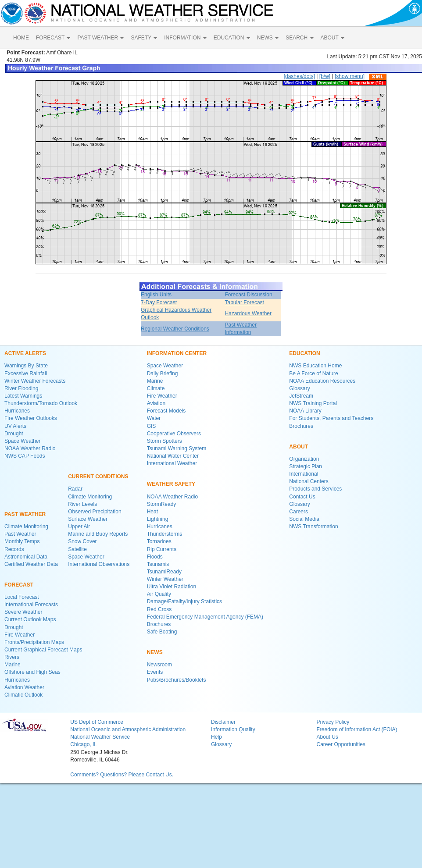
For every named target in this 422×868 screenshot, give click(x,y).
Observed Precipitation (95, 512)
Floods (155, 557)
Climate (156, 388)
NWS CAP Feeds (25, 456)
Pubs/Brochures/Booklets (177, 680)
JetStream (301, 396)
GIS (152, 426)
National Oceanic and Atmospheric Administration (128, 729)
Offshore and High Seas (32, 672)
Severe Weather (23, 612)
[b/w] (325, 76)
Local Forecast (22, 597)
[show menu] (350, 76)
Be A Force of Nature (313, 374)
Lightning (158, 519)
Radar (75, 489)
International (304, 474)
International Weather (172, 463)
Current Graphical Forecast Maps (43, 650)
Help (216, 737)
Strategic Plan (306, 466)
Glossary (299, 388)
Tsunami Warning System (177, 448)
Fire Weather (20, 635)
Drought (14, 434)
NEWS (268, 38)
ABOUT (333, 38)
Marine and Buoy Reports (98, 534)
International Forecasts (31, 605)
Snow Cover (82, 541)
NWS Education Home (315, 366)
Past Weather (20, 534)
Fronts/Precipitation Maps (34, 642)
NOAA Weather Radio (30, 448)
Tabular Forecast (245, 302)
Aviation (156, 403)
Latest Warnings (23, 396)
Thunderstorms (165, 534)
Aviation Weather (24, 687)
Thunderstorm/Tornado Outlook (41, 403)
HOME (21, 38)
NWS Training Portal (313, 403)
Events (155, 672)
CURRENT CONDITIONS (98, 477)
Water (154, 418)
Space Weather (23, 441)
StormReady (162, 504)
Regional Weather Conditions (175, 329)
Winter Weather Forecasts (35, 381)
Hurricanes (17, 411)
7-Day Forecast (159, 302)
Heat (152, 512)
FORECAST (53, 38)
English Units (156, 295)
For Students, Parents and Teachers (331, 418)
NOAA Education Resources (322, 381)
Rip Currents (162, 549)
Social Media (304, 519)
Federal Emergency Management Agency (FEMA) (205, 617)
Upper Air (79, 526)
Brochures (159, 624)
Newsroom (159, 665)
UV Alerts (15, 426)
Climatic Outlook (23, 695)
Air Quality (159, 594)
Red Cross (159, 609)
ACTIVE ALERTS (25, 353)
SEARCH (299, 38)
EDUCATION (232, 38)
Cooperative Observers (174, 434)
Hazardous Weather (249, 313)
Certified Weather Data (31, 564)
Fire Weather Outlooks (31, 418)
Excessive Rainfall (26, 374)
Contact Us (302, 497)
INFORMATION (185, 38)
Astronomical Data (26, 557)
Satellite (77, 549)
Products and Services (315, 489)
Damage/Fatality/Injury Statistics (184, 601)
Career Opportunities (341, 744)
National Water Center (173, 456)
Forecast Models (166, 411)
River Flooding (21, 388)
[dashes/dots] (299, 76)
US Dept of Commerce (97, 722)
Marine (13, 665)
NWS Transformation (313, 526)
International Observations (99, 564)
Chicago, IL (84, 744)
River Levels (82, 504)
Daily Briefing (163, 374)
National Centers (309, 481)
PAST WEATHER (100, 38)
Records (14, 549)
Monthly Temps (22, 541)
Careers (299, 512)
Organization (304, 459)
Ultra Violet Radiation (172, 587)
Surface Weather (88, 519)
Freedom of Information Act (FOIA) (357, 729)
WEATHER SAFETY (171, 484)
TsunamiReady (164, 572)
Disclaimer (223, 722)
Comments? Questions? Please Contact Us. (122, 775)
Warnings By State (26, 366)
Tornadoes (159, 541)
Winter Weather (165, 579)
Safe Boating (162, 632)
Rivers (12, 657)
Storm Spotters (165, 441)
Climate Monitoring (26, 526)
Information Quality (233, 729)
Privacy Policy (333, 722)
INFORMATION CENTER (177, 353)
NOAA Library (305, 411)
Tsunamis (158, 564)
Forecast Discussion (249, 295)
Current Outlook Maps (30, 619)
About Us (327, 737)
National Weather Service (100, 737)
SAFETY (144, 38)
